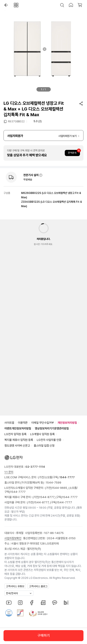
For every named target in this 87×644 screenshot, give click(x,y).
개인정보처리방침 (67, 423)
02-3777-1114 (35, 467)
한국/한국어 (12, 593)
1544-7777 (18, 492)
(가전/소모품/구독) (56, 477)
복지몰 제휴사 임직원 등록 (19, 440)
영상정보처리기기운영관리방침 (52, 428)
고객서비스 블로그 (38, 586)
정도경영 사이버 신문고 (17, 446)
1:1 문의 (9, 472)
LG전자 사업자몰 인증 (49, 440)
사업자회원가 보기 (68, 136)
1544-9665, (60, 488)
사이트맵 (9, 423)
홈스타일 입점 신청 (44, 446)
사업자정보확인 (13, 538)
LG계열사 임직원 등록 (42, 434)
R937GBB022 (16, 121)
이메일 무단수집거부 (43, 423)
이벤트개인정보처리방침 (18, 428)
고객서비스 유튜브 (15, 586)
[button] (5, 5)
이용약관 (23, 423)
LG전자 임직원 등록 (15, 434)
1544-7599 (54, 483)
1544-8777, (47, 497)
